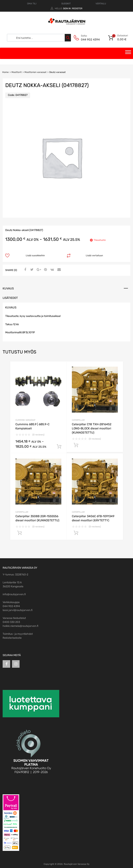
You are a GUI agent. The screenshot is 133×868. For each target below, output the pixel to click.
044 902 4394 (90, 40)
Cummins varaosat (25, 420)
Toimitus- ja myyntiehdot (18, 634)
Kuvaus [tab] (8, 288)
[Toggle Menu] (128, 53)
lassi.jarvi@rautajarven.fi (18, 610)
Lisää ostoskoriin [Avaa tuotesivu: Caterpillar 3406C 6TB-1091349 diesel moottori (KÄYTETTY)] (76, 533)
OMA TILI (32, 4)
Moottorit (17, 72)
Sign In (67, 8)
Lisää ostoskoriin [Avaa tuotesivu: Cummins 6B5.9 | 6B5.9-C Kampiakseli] (59, 447)
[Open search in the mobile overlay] (38, 38)
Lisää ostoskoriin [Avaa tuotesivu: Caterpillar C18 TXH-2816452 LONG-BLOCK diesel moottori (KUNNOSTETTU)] (76, 445)
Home (5, 72)
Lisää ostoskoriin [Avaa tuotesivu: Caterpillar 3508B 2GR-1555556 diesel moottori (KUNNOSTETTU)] (20, 533)
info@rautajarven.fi (14, 594)
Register (77, 8)
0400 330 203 (11, 622)
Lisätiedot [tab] (10, 298)
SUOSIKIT (66, 4)
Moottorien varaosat (35, 72)
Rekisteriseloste (12, 638)
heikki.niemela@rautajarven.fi (21, 626)
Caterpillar (78, 420)
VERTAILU (101, 4)
